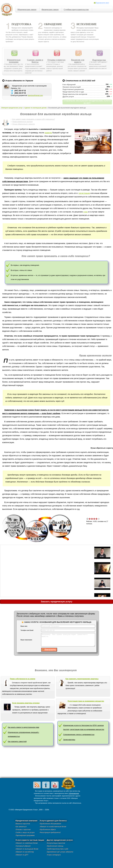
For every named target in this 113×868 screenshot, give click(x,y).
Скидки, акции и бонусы (35, 61)
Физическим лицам (50, 9)
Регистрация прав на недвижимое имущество (86, 701)
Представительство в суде (57, 849)
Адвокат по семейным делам (27, 843)
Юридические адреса (48, 829)
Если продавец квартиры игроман (26, 703)
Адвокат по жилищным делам (35, 108)
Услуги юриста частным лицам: (30, 840)
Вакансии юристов (23, 824)
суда (85, 212)
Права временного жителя (22, 122)
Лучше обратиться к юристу (23, 124)
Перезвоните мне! (102, 3)
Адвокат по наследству (25, 852)
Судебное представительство (76, 9)
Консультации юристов (56, 843)
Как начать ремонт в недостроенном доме (24, 727)
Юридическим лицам (27, 9)
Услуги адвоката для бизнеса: (53, 821)
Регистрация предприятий (50, 832)
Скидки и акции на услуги (25, 832)
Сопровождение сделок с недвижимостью (79, 735)
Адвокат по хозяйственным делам (53, 827)
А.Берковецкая (74, 793)
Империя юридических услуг (8, 10)
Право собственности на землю (23, 679)
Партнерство (99, 60)
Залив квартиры (69, 740)
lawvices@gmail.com (35, 95)
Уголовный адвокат (23, 846)
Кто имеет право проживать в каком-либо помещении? (34, 119)
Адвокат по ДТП (22, 855)
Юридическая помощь (55, 846)
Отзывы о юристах (56, 60)
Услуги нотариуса (54, 855)
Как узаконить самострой (17, 742)
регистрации (84, 193)
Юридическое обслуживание (50, 824)
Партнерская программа (25, 835)
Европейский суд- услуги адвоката (60, 852)
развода (48, 133)
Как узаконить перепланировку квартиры (82, 679)
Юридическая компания (14, 61)
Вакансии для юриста (78, 61)
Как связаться (21, 827)
